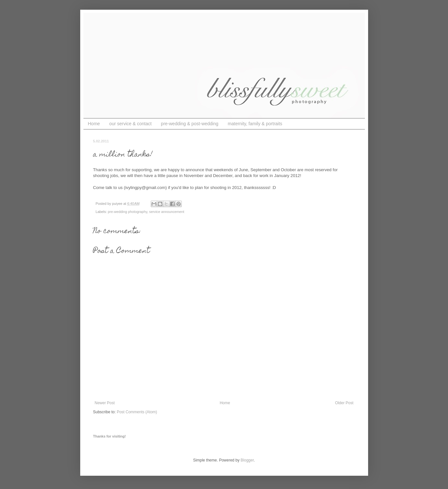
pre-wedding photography (127, 212)
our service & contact (131, 124)
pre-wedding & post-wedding (190, 124)
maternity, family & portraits (255, 124)
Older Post (344, 403)
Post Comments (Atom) (137, 412)
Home (94, 124)
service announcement (167, 212)
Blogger (247, 460)
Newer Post (105, 403)
